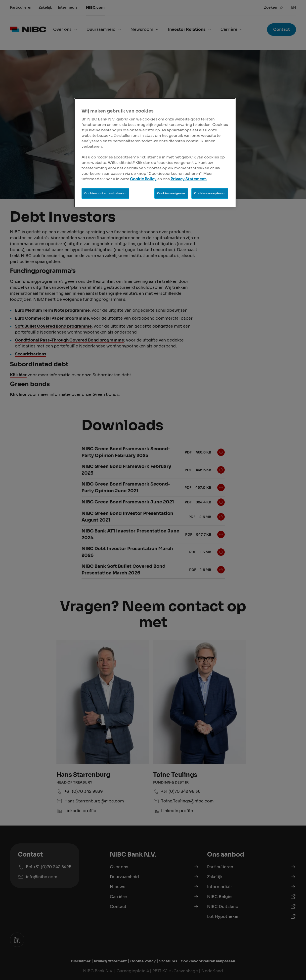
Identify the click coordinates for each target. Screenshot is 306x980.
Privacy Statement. (189, 179)
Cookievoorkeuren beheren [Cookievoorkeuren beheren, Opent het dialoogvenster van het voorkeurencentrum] (105, 193)
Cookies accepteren (210, 193)
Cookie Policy (143, 179)
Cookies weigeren (171, 193)
